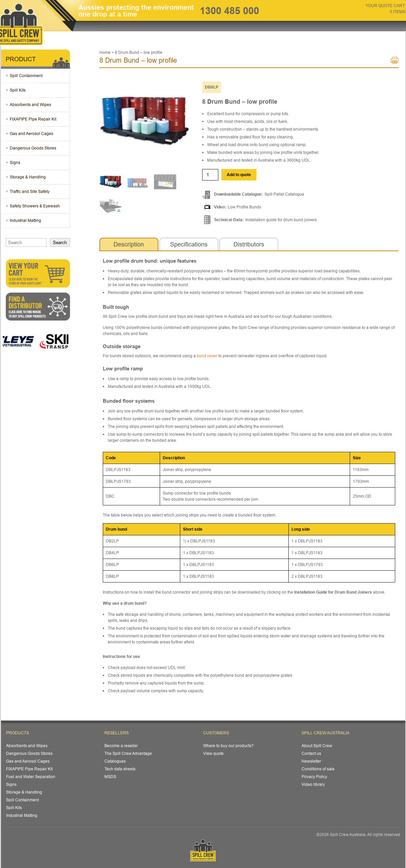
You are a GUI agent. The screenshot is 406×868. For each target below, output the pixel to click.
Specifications (189, 244)
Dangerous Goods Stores (33, 148)
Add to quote (239, 175)
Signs (15, 162)
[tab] (129, 244)
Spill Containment (26, 76)
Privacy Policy (314, 777)
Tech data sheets (120, 769)
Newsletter (311, 761)
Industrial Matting (25, 220)
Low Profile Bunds (244, 207)
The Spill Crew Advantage (128, 753)
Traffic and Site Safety (30, 191)
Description (129, 244)
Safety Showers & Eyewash (35, 206)
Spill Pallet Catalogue (284, 194)
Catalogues (115, 761)
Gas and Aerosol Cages (32, 133)
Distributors (249, 244)
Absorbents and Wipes (30, 105)
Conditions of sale (318, 769)
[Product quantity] (210, 175)
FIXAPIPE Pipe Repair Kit (33, 119)
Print (395, 62)
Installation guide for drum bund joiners (281, 220)
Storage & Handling (28, 177)
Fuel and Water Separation (31, 777)
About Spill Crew (317, 746)
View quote (213, 753)
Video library (313, 784)
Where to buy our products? (228, 746)
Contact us (311, 753)
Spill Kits (18, 90)
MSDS (110, 777)
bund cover (207, 356)
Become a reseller (121, 746)
